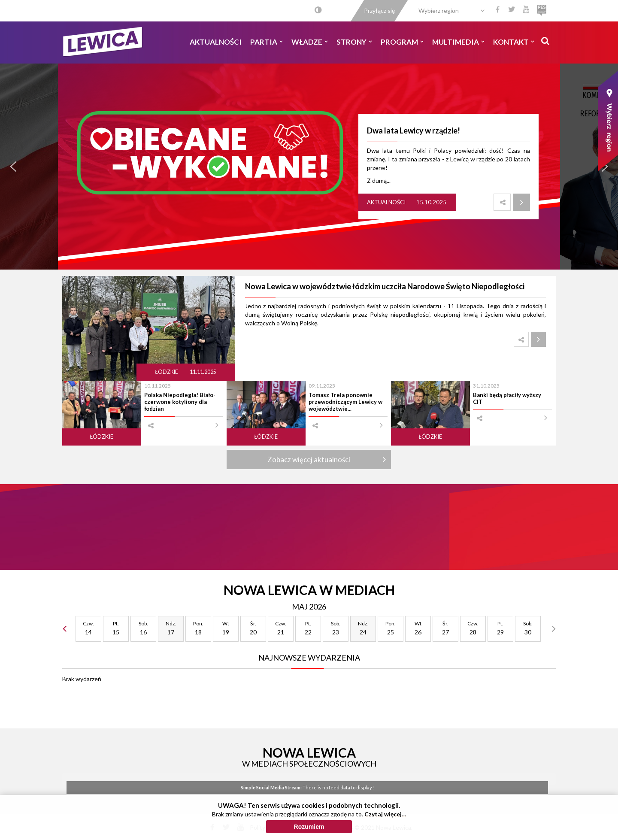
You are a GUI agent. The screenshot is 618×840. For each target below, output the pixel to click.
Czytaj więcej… (385, 814)
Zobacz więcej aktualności (309, 459)
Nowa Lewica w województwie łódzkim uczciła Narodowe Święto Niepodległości (385, 286)
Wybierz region (439, 11)
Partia (267, 42)
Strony (354, 42)
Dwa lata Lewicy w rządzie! (414, 130)
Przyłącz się (379, 11)
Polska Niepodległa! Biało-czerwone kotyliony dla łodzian (180, 402)
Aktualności (216, 42)
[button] (13, 167)
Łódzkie (167, 372)
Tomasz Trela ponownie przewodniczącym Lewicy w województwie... (345, 402)
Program (402, 42)
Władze (310, 42)
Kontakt (514, 42)
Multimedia (458, 42)
